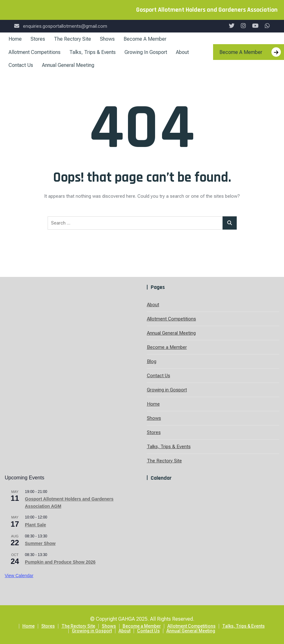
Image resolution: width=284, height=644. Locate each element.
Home (15, 39)
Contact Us (21, 65)
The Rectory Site (72, 39)
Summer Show (40, 543)
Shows (107, 39)
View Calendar (19, 576)
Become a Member (145, 39)
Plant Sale (35, 525)
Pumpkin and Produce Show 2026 (60, 562)
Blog (152, 361)
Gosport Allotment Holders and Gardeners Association (207, 10)
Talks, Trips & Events (93, 52)
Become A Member (250, 52)
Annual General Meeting (68, 65)
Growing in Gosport (146, 52)
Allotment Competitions (35, 52)
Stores (38, 39)
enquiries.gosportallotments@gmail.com (61, 26)
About (182, 52)
